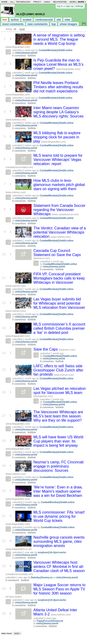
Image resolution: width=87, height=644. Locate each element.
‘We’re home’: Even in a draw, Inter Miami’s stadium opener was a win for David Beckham (58, 491)
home (4, 2)
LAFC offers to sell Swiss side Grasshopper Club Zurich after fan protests (58, 370)
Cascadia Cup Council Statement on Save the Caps (57, 253)
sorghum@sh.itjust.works (52, 552)
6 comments (19, 56)
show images (68, 24)
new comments (37, 24)
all (12, 2)
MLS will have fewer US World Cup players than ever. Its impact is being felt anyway (58, 441)
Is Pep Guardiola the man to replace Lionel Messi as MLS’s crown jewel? (58, 64)
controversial (44, 20)
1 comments (19, 128)
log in (60, 6)
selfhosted (60, 2)
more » (82, 2)
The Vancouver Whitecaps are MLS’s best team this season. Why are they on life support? (58, 416)
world (74, 2)
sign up (70, 6)
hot (5, 20)
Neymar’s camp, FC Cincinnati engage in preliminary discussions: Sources (58, 466)
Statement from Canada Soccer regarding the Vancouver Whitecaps (59, 210)
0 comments (19, 103)
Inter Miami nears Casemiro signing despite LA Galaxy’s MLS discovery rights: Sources (58, 112)
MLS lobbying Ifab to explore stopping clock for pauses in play (57, 137)
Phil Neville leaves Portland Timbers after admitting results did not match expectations (58, 87)
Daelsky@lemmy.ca (42, 577)
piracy (37, 2)
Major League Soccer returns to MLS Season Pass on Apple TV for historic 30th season (59, 589)
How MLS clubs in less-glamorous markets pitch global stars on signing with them (59, 185)
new (67, 20)
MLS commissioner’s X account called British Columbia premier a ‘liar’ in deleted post (59, 328)
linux (47, 2)
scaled (27, 20)
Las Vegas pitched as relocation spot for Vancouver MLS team (60, 391)
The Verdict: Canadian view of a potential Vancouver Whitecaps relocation (60, 232)
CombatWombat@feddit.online (55, 50)
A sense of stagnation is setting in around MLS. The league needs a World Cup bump (59, 39)
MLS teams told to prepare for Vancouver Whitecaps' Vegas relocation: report (58, 160)
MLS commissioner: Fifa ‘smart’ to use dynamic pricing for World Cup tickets (59, 516)
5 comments (19, 605)
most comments (13, 24)
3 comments (19, 78)
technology (23, 2)
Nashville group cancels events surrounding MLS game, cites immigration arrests (59, 542)
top (54, 24)
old (59, 20)
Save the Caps (46, 349)
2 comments (19, 151)
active (15, 20)
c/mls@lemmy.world (26, 53)
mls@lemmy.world (31, 14)
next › (17, 633)
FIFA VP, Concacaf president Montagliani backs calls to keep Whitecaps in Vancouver (59, 278)
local (22, 29)
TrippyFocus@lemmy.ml (50, 621)
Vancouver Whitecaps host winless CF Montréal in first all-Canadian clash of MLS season (59, 567)
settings (79, 6)
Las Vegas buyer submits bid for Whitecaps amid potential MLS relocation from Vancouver (59, 303)
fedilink (32, 56)
